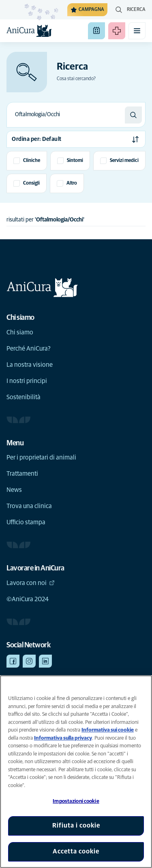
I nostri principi (27, 381)
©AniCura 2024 (28, 599)
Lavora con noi (31, 583)
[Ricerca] (133, 115)
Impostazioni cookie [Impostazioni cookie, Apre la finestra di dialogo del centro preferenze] (76, 801)
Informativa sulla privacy (63, 738)
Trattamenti (22, 474)
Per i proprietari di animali (41, 457)
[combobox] (66, 115)
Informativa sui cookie (108, 730)
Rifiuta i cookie (76, 825)
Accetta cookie (76, 851)
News (14, 490)
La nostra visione (30, 365)
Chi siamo (20, 332)
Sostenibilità (24, 397)
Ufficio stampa (26, 522)
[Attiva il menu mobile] (137, 31)
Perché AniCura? (29, 349)
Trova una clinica (29, 506)
